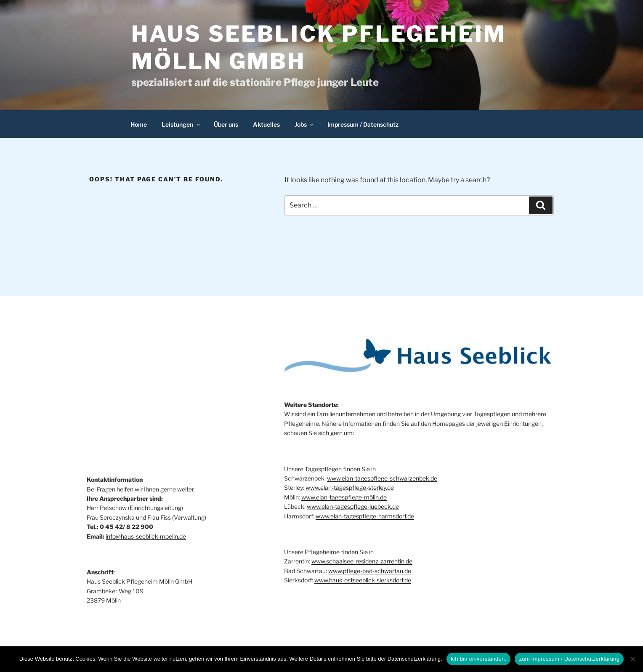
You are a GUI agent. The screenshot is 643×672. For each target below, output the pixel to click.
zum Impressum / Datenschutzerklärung (569, 659)
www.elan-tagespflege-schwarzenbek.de (382, 478)
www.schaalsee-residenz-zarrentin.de (362, 561)
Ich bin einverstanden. (479, 659)
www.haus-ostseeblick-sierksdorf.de (363, 580)
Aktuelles (266, 124)
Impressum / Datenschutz (363, 124)
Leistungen (181, 124)
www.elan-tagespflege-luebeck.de (353, 506)
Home (139, 124)
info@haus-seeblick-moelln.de (146, 536)
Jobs (305, 124)
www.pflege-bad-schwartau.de (370, 571)
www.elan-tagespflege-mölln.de (344, 497)
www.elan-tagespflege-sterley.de (350, 487)
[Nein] (632, 659)
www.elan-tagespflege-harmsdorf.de (365, 516)
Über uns (226, 124)
